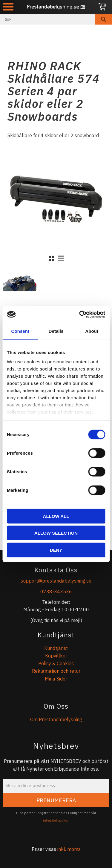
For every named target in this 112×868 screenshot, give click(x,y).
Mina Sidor (56, 679)
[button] (8, 7)
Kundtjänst (56, 648)
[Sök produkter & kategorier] (48, 19)
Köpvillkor (56, 656)
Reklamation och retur (56, 671)
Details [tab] (56, 331)
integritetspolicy (56, 820)
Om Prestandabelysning (56, 719)
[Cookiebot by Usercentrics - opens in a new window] (80, 314)
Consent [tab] (20, 331)
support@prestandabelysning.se (56, 581)
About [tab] (92, 331)
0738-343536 (56, 592)
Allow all (56, 516)
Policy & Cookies (56, 663)
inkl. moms (69, 849)
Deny (56, 550)
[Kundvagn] (102, 7)
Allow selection (56, 533)
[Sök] (104, 19)
